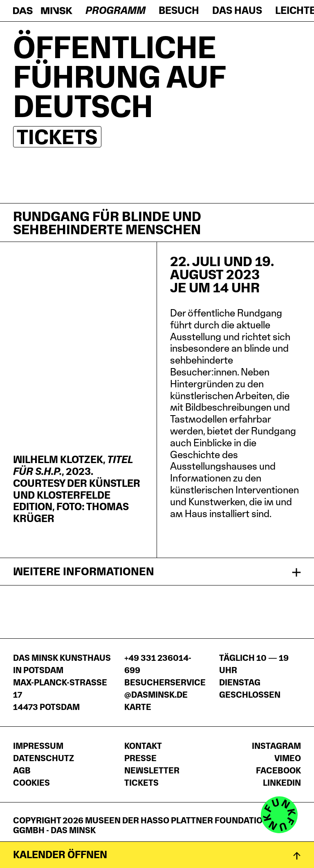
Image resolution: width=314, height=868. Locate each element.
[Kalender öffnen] (157, 855)
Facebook (278, 771)
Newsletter (152, 771)
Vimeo (288, 758)
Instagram (276, 746)
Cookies (31, 783)
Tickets (57, 137)
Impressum (38, 746)
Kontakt (143, 746)
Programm (116, 10)
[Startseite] (43, 11)
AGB (22, 771)
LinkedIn (282, 783)
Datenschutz (44, 758)
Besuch (179, 10)
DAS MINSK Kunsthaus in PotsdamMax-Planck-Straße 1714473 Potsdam (62, 683)
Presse (140, 758)
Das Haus (237, 10)
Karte (138, 707)
